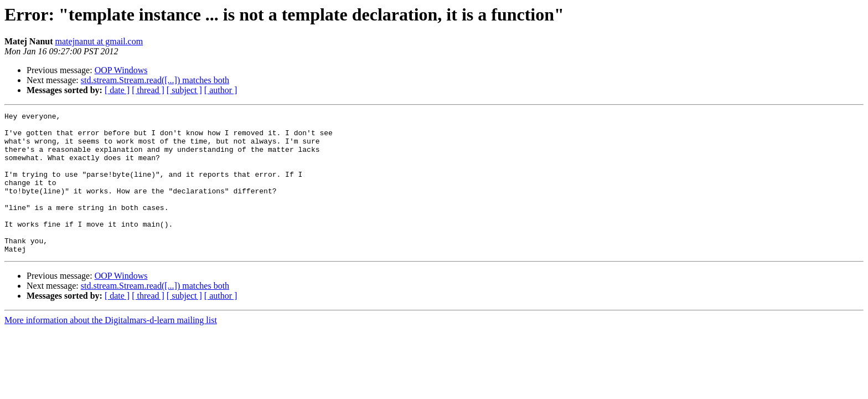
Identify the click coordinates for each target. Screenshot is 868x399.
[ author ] (221, 90)
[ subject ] (184, 90)
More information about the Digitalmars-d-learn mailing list (111, 348)
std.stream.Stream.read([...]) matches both (155, 80)
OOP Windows (121, 70)
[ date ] (117, 90)
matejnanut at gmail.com (99, 41)
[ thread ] (148, 90)
